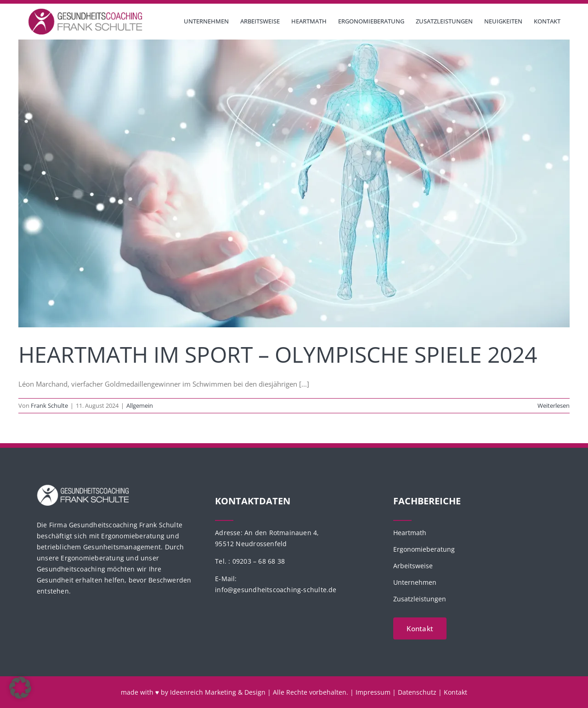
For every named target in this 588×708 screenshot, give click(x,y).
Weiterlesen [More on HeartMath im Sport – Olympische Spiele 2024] (554, 405)
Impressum (373, 692)
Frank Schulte (49, 405)
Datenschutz (417, 692)
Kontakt (455, 692)
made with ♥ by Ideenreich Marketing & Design (193, 692)
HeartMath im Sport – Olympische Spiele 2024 (278, 354)
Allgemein (140, 405)
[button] (20, 688)
